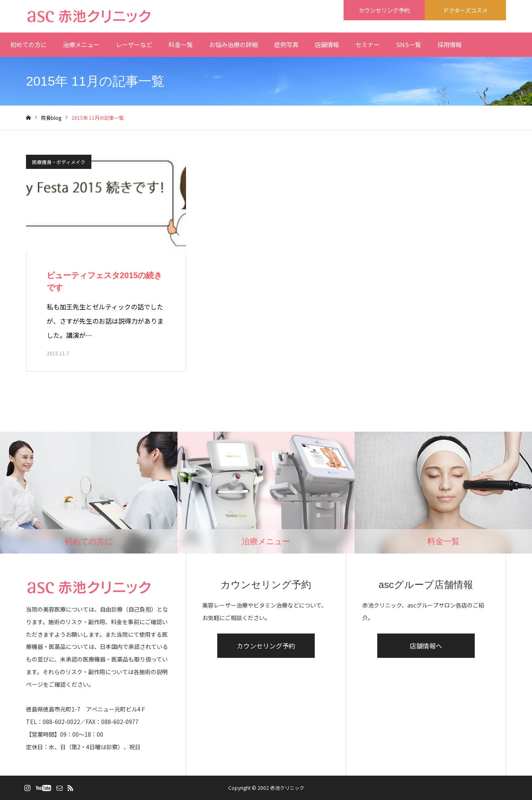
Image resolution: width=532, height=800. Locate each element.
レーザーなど (134, 44)
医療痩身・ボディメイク (59, 162)
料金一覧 (181, 44)
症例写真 (286, 44)
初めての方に (28, 44)
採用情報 (450, 44)
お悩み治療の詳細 (234, 44)
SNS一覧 (409, 44)
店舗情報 (327, 44)
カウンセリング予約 (266, 646)
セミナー (368, 44)
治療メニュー (81, 44)
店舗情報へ (426, 646)
